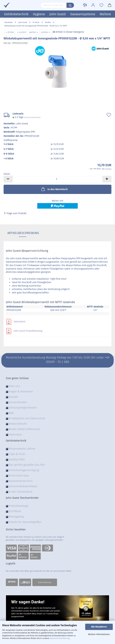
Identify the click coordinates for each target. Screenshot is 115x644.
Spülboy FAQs (17, 459)
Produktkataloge (19, 506)
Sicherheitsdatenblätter (23, 486)
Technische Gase (19, 476)
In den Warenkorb (54, 189)
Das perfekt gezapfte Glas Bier (27, 465)
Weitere (105, 14)
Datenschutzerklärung (60, 638)
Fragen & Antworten (21, 392)
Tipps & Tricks (17, 454)
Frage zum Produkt (17, 213)
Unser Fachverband (21, 492)
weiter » (33, 32)
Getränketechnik (16, 14)
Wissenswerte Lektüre (22, 449)
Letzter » (46, 32)
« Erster (10, 32)
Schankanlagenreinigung (24, 470)
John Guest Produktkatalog (28, 331)
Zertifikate (15, 511)
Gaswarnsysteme (83, 14)
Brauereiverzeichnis (21, 481)
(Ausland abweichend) (32, 117)
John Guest (58, 14)
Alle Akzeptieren (99, 627)
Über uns (14, 386)
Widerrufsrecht (18, 424)
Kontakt (13, 397)
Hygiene (39, 14)
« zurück (22, 32)
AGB (11, 413)
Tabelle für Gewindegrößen (25, 522)
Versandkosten (18, 402)
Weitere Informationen (99, 634)
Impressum (15, 435)
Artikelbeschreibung (22, 233)
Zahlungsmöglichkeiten (23, 408)
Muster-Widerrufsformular (25, 429)
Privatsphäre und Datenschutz (27, 418)
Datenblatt (20, 322)
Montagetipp (16, 517)
